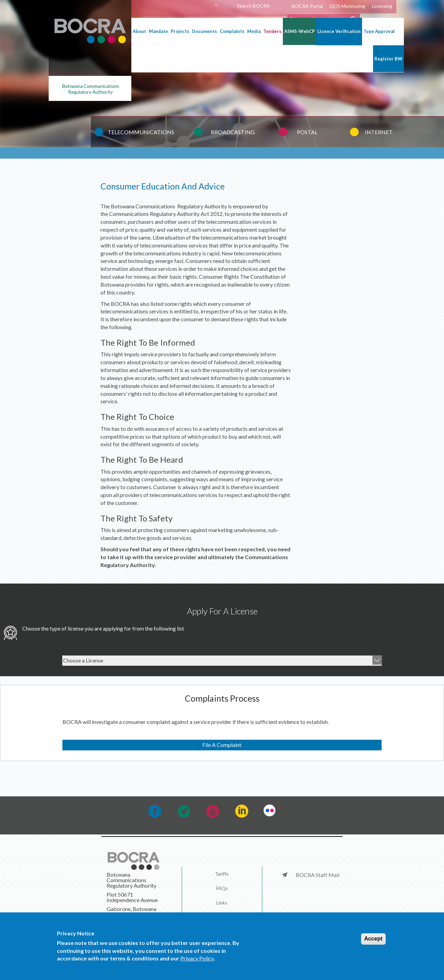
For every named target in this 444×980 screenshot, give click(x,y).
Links (222, 903)
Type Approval (379, 31)
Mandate (158, 31)
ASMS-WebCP (299, 31)
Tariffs (222, 874)
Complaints (232, 31)
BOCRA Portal (307, 6)
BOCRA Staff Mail (315, 875)
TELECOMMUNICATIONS (141, 132)
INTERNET (379, 132)
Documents (205, 31)
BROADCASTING (233, 132)
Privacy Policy (197, 960)
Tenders (272, 31)
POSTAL (307, 132)
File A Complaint (222, 745)
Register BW (388, 59)
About (139, 31)
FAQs (222, 888)
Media (254, 31)
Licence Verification (339, 31)
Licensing (382, 6)
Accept (373, 941)
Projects (180, 31)
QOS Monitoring (347, 6)
